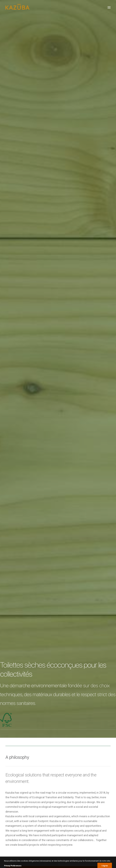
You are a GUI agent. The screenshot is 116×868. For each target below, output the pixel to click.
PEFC (69, 654)
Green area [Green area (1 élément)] (99, 782)
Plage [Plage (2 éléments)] (83, 795)
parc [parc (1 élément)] (101, 791)
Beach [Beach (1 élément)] (97, 778)
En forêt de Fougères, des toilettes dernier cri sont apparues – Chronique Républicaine (55, 784)
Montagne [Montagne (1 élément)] (103, 786)
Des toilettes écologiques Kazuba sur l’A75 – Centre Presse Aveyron (55, 800)
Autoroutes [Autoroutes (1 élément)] (86, 778)
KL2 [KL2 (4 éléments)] (88, 786)
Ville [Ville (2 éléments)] (91, 795)
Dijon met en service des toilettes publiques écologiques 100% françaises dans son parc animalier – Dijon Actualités (57, 819)
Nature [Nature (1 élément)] (83, 791)
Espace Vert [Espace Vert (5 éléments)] (85, 782)
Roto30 (99, 734)
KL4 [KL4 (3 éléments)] (94, 786)
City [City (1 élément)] (105, 778)
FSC (75, 654)
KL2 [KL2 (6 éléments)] (81, 786)
